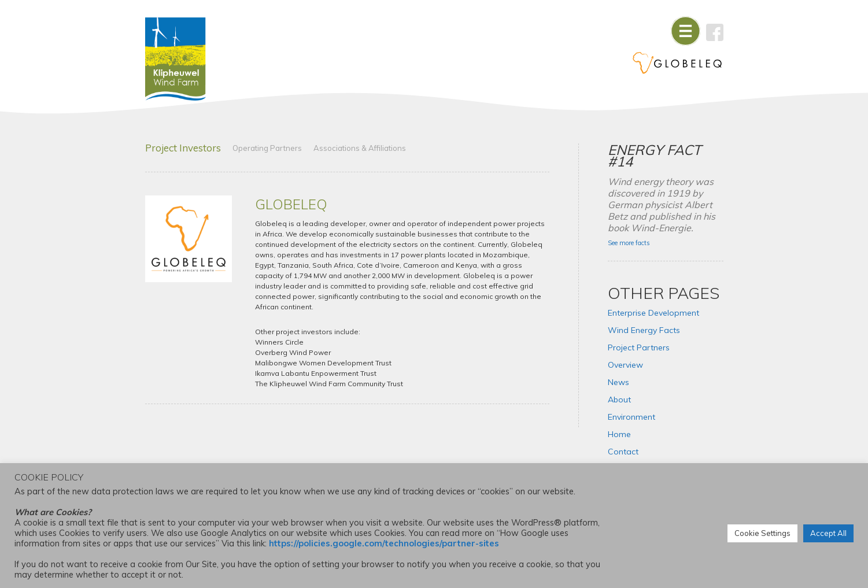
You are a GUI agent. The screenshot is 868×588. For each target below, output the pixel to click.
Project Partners (639, 347)
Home (619, 434)
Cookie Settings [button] (762, 533)
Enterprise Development (653, 313)
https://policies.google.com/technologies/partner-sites (384, 543)
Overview (625, 365)
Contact (623, 452)
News (618, 382)
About (619, 400)
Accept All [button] (828, 533)
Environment (631, 417)
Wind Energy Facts (644, 330)
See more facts (629, 243)
